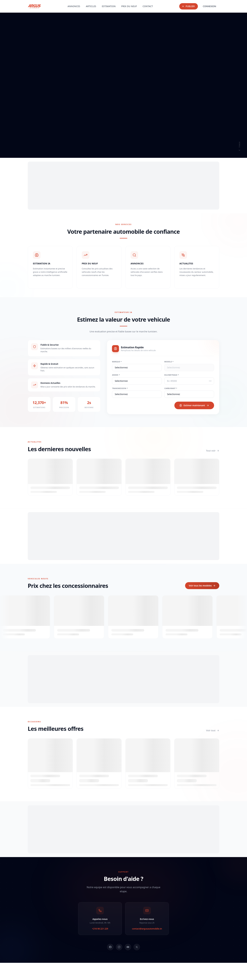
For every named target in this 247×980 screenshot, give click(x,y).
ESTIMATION (109, 6)
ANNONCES (74, 6)
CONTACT (148, 6)
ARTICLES (91, 6)
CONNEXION (210, 6)
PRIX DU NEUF (129, 6)
